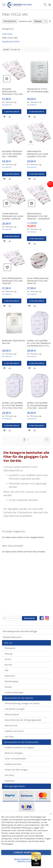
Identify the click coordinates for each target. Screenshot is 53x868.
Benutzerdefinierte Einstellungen (26, 860)
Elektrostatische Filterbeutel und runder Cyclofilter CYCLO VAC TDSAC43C (38, 155)
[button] (4, 116)
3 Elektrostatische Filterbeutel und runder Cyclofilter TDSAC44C (13, 216)
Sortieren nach (25, 21)
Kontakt (8, 687)
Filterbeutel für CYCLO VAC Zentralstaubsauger (38, 90)
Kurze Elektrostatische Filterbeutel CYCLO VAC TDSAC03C (12, 281)
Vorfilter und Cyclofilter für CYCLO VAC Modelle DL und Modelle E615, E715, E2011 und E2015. (39, 344)
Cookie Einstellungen (14, 692)
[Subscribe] (30, 618)
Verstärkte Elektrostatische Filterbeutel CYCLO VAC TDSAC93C (12, 93)
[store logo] (20, 5)
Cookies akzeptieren (26, 852)
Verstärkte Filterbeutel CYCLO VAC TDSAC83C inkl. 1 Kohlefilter (12, 154)
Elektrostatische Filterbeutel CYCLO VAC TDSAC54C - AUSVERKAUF (38, 216)
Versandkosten (7, 105)
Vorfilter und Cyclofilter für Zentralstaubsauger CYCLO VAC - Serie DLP (37, 405)
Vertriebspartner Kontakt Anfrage (20, 631)
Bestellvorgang (11, 681)
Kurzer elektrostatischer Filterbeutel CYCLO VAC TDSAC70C (38, 281)
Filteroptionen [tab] (10, 21)
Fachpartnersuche (12, 637)
